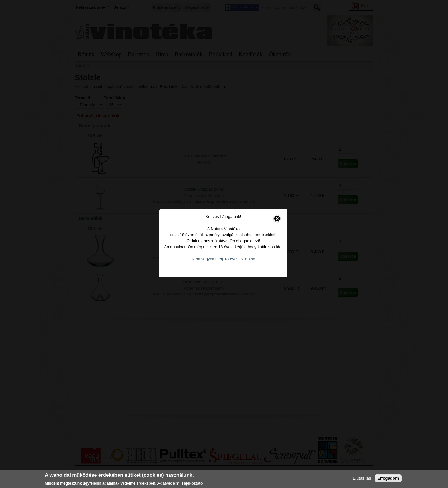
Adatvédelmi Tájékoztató (180, 483)
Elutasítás (362, 478)
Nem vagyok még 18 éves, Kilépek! (224, 256)
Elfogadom (388, 478)
